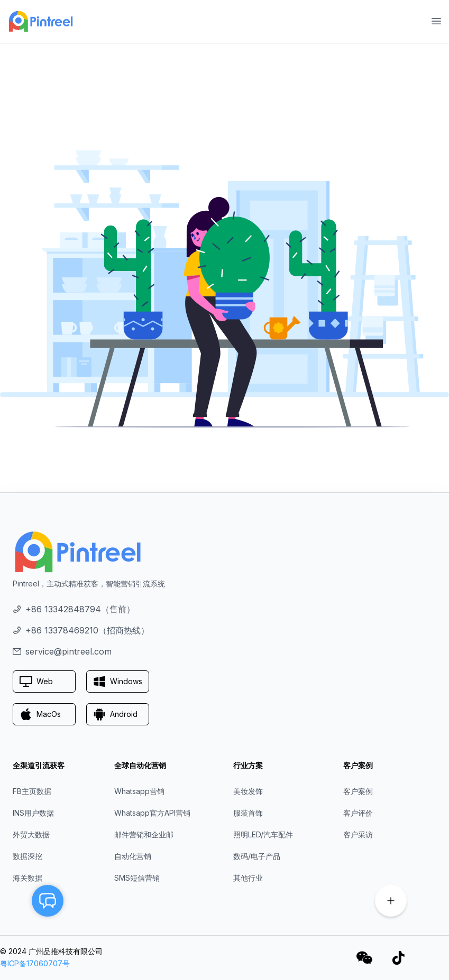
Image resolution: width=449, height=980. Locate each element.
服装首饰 (248, 813)
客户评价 (358, 813)
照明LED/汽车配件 (263, 834)
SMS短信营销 (137, 878)
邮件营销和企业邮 (144, 834)
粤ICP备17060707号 (35, 963)
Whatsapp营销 (139, 791)
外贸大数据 (31, 834)
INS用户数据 (33, 813)
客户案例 (358, 791)
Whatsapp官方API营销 (152, 813)
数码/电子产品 (257, 856)
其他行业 (248, 878)
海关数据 (28, 878)
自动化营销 (133, 856)
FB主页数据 (32, 791)
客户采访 (358, 834)
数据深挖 (28, 856)
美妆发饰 (248, 791)
